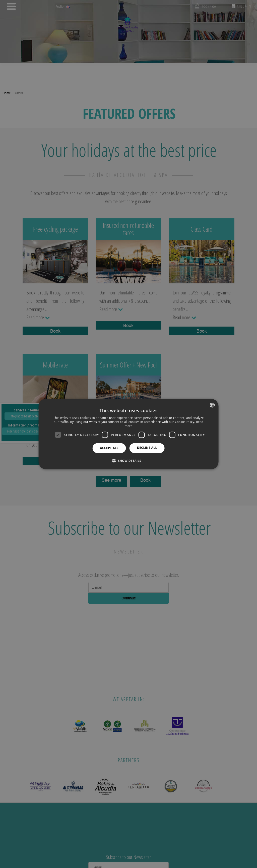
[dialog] (129, 434)
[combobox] (212, 405)
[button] (128, 460)
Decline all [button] (147, 448)
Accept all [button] (109, 448)
